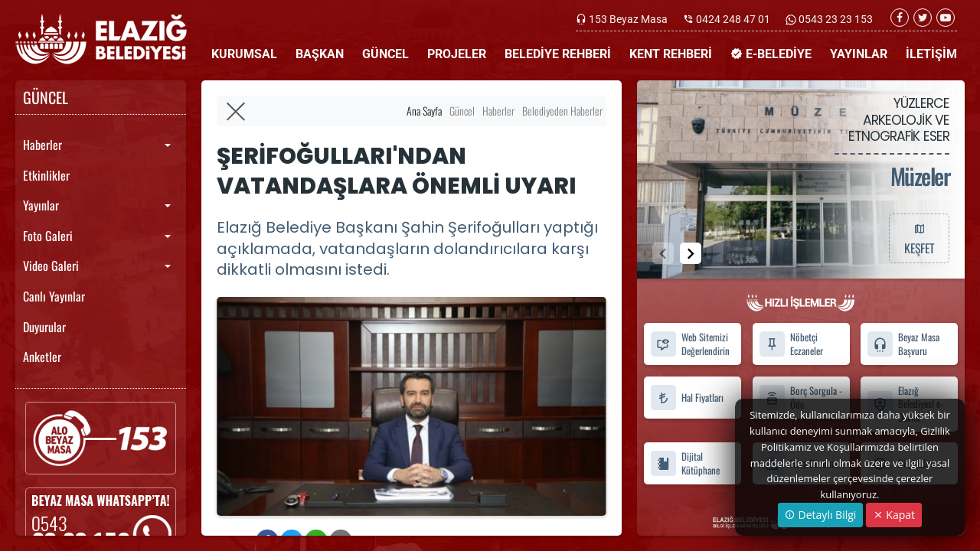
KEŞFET (919, 238)
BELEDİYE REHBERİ (558, 54)
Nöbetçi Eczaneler (791, 344)
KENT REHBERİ (671, 54)
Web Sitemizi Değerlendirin (690, 344)
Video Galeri (51, 266)
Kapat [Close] (894, 515)
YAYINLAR (859, 54)
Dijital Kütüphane (685, 464)
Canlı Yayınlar (54, 296)
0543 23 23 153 (835, 19)
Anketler (42, 357)
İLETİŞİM (931, 54)
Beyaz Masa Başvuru (903, 344)
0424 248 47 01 (733, 19)
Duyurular (44, 327)
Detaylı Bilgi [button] (820, 515)
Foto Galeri (48, 236)
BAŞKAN (320, 54)
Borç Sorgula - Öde (800, 397)
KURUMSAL (244, 54)
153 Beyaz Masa (628, 19)
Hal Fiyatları (687, 398)
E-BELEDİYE (771, 54)
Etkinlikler (46, 175)
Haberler (42, 145)
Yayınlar (41, 205)
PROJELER (457, 54)
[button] (691, 253)
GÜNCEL (385, 54)
